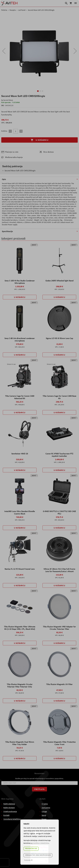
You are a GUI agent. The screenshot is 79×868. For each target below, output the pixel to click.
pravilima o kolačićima (41, 843)
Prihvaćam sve (31, 849)
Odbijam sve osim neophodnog (38, 855)
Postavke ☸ (28, 860)
